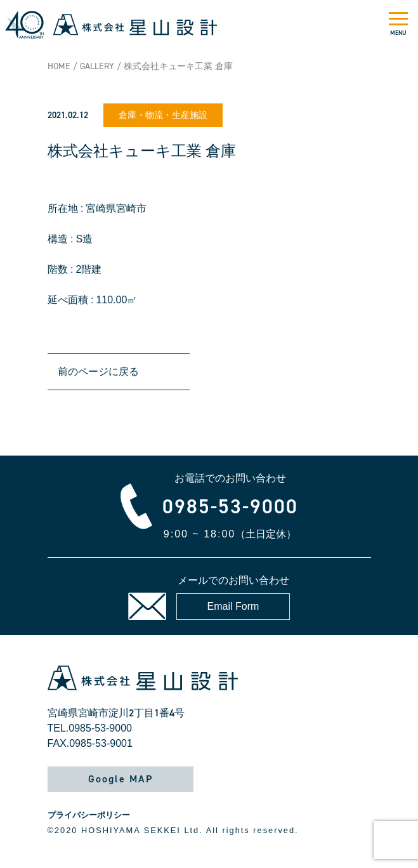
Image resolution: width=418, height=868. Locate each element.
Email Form (233, 606)
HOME (59, 66)
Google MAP (121, 779)
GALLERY (97, 66)
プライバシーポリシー (89, 815)
